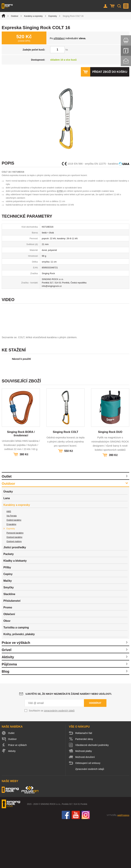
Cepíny (8, 620)
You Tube (76, 861)
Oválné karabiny (14, 566)
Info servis (126, 51)
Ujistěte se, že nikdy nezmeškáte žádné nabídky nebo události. (69, 740)
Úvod (3, 16)
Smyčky (9, 634)
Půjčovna (9, 711)
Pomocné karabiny (15, 579)
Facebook (66, 861)
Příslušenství (12, 647)
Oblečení (9, 661)
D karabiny (11, 571)
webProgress (123, 862)
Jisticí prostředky (15, 594)
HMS (9, 558)
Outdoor (15, 16)
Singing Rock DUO (110, 478)
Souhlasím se (52, 757)
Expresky (53, 16)
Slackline (9, 641)
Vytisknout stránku (126, 40)
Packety (9, 600)
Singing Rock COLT (65, 478)
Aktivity (8, 703)
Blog (5, 718)
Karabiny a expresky (33, 16)
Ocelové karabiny (14, 584)
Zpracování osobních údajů (90, 815)
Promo (8, 654)
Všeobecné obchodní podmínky (92, 791)
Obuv (7, 667)
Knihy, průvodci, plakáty (19, 681)
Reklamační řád (84, 779)
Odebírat (95, 749)
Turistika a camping (16, 674)
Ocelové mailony (14, 588)
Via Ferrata (12, 562)
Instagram (86, 861)
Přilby (7, 614)
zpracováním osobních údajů (59, 757)
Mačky (8, 627)
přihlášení (59, 38)
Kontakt (126, 61)
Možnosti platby (84, 797)
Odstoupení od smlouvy (88, 809)
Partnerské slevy (84, 785)
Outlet (7, 523)
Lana (7, 545)
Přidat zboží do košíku (110, 72)
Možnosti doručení (85, 803)
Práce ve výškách (16, 689)
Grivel (7, 696)
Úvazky (8, 538)
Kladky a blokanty (15, 607)
